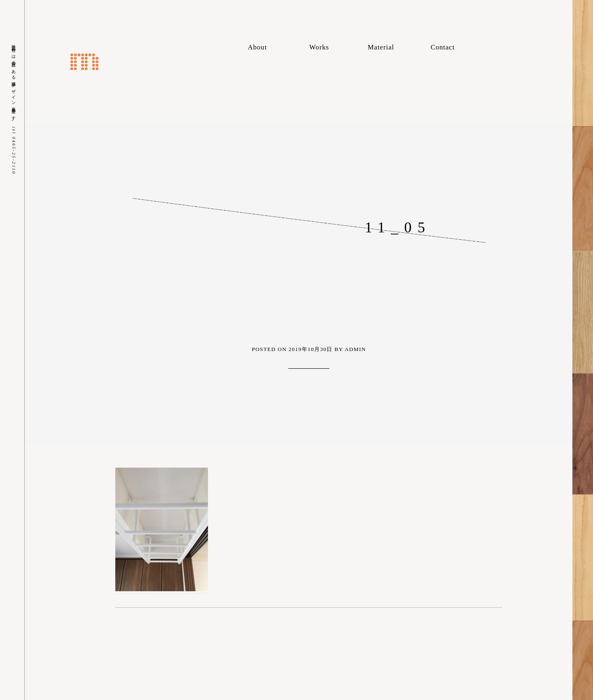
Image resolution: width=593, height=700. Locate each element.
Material (381, 47)
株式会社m (84, 62)
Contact (443, 47)
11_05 (398, 227)
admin (355, 349)
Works (319, 47)
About (258, 47)
